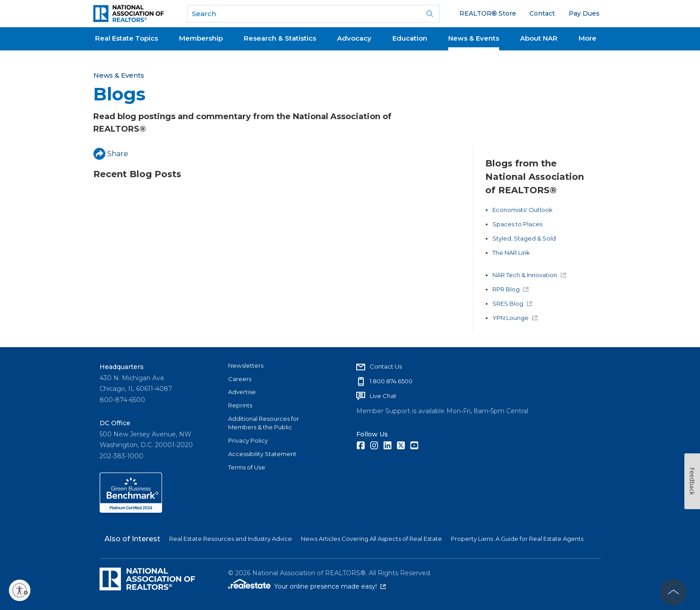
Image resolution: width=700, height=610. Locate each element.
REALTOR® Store (488, 13)
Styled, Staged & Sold (524, 238)
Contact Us (386, 366)
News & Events (474, 38)
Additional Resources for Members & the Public (264, 423)
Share (111, 154)
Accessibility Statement (262, 454)
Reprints (240, 405)
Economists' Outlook (523, 210)
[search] (313, 14)
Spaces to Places (517, 224)
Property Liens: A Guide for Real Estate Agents (517, 539)
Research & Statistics (280, 38)
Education (410, 38)
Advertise (242, 392)
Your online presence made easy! (330, 586)
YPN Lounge (515, 318)
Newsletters (246, 365)
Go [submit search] (430, 14)
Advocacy (354, 38)
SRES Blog (512, 303)
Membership (201, 38)
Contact (542, 13)
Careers (240, 379)
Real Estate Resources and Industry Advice (231, 539)
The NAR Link (511, 253)
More (587, 38)
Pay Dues (584, 13)
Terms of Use (247, 467)
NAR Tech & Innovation (529, 275)
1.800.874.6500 (391, 381)
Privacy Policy (248, 440)
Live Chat (383, 396)
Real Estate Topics (127, 38)
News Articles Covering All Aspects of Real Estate (371, 539)
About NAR (539, 38)
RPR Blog (510, 289)
